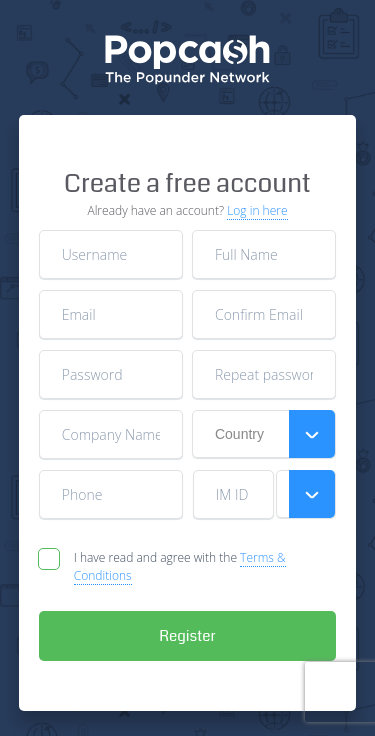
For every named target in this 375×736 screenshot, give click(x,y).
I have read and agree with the (180, 567)
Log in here (257, 210)
